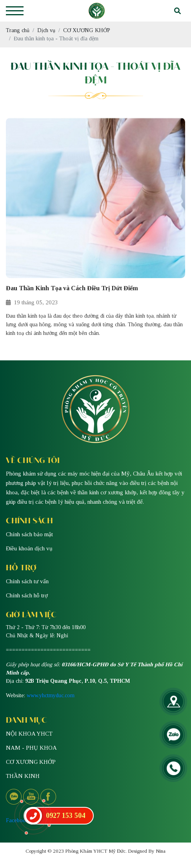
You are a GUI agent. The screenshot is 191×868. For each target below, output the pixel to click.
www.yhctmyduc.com (51, 695)
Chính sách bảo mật (29, 534)
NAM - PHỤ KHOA (31, 748)
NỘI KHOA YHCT (29, 734)
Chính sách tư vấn (27, 581)
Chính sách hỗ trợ (27, 595)
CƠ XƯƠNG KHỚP (31, 762)
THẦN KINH (23, 776)
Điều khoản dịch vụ (29, 548)
